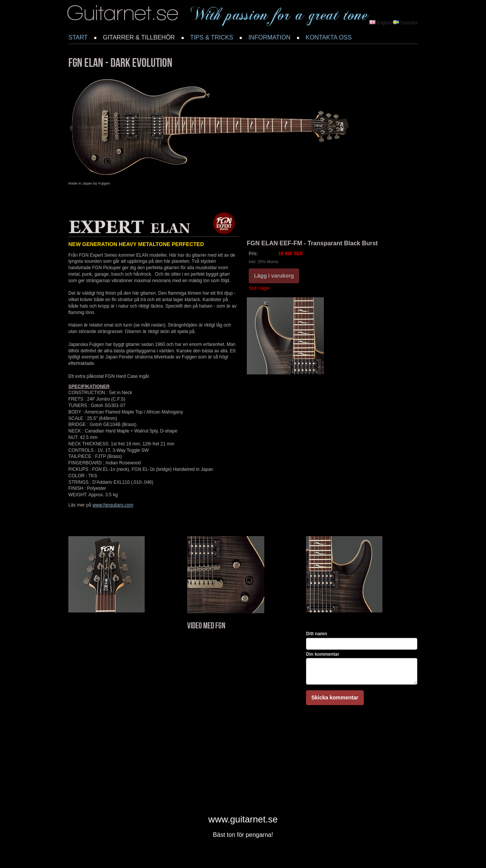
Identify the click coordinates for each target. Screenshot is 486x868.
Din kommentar (323, 654)
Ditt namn (316, 634)
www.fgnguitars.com (113, 505)
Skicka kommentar (335, 698)
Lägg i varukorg (274, 276)
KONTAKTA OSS (329, 37)
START (78, 37)
